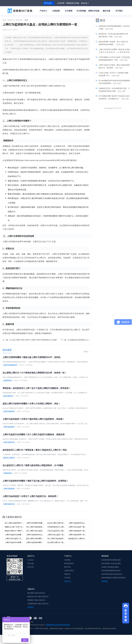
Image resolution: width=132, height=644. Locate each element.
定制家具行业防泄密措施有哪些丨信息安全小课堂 (114, 28)
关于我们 (119, 11)
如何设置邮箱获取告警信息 (111, 570)
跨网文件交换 (94, 11)
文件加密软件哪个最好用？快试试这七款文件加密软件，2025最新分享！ (114, 97)
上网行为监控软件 (9, 411)
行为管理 (69, 11)
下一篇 (75, 340)
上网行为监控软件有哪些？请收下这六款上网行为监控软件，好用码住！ (36, 481)
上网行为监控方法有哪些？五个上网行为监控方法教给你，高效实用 (34, 435)
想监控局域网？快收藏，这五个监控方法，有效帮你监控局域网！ (114, 43)
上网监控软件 (8, 473)
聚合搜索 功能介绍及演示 (36, 593)
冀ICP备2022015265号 (37, 625)
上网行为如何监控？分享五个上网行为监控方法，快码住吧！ (30, 496)
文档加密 (56, 11)
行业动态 (31, 560)
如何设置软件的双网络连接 (111, 560)
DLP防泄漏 (81, 11)
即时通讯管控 (69, 563)
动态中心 (11, 20)
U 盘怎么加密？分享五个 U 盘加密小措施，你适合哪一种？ (114, 74)
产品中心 (43, 11)
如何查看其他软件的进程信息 (112, 574)
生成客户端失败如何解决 (110, 567)
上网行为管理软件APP (10, 365)
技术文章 (19, 20)
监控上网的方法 (8, 396)
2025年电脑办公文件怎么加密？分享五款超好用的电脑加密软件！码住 (114, 59)
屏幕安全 (67, 574)
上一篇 (30, 340)
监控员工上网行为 (9, 458)
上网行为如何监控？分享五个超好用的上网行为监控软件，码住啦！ (34, 419)
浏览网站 (67, 560)
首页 (4, 20)
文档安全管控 (69, 570)
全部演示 (31, 607)
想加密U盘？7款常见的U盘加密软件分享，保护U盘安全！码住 (114, 35)
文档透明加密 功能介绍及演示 (38, 604)
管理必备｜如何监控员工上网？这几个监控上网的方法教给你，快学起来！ (37, 388)
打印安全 (67, 578)
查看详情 (84, 3)
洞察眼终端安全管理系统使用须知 (58, 625)
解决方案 (107, 11)
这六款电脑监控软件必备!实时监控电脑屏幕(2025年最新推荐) (114, 82)
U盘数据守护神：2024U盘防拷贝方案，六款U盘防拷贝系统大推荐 (114, 90)
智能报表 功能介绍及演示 (36, 600)
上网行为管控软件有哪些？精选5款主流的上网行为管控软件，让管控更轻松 (114, 51)
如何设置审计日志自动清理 (111, 563)
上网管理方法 (8, 380)
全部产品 (67, 581)
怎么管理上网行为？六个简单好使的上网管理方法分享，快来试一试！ (35, 373)
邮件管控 (67, 567)
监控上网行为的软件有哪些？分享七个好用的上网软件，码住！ (31, 404)
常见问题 (31, 563)
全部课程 (105, 581)
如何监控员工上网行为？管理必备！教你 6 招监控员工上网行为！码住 (35, 450)
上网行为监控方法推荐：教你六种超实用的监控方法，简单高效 (114, 66)
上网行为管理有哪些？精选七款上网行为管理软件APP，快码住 (32, 357)
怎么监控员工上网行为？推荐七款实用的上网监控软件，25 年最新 (33, 465)
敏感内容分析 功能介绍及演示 (38, 596)
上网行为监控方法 (9, 442)
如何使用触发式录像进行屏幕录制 (113, 578)
